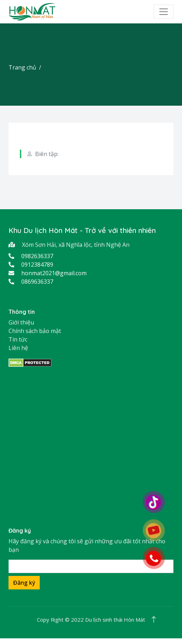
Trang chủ (22, 67)
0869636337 (37, 282)
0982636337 (37, 256)
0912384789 (37, 265)
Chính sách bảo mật (35, 331)
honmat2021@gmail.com (54, 273)
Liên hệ (18, 348)
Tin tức (18, 339)
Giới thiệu (21, 322)
